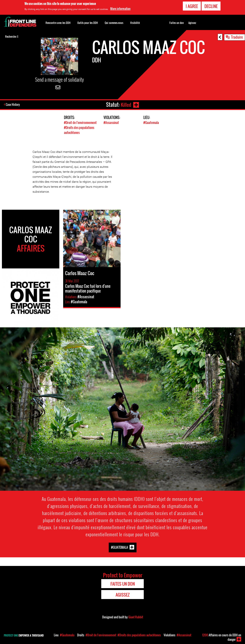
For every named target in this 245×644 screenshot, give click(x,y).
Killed (126, 105)
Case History (13, 105)
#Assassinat (111, 123)
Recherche (12, 36)
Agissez (192, 23)
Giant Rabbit (136, 617)
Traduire (237, 37)
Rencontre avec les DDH (58, 23)
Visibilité (135, 23)
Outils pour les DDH (88, 23)
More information (120, 8)
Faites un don (177, 23)
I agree (192, 6)
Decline (211, 6)
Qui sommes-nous (114, 23)
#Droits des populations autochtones (79, 130)
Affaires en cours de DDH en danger (222, 637)
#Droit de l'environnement (80, 123)
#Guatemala (151, 123)
